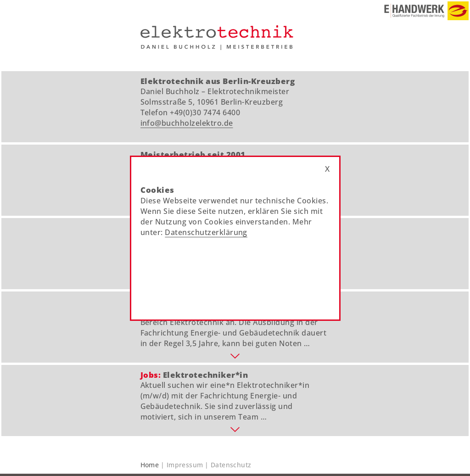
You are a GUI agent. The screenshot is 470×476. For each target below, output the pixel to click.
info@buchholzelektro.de (187, 123)
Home (150, 465)
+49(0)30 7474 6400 (205, 112)
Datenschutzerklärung (206, 232)
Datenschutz (231, 465)
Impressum (185, 465)
